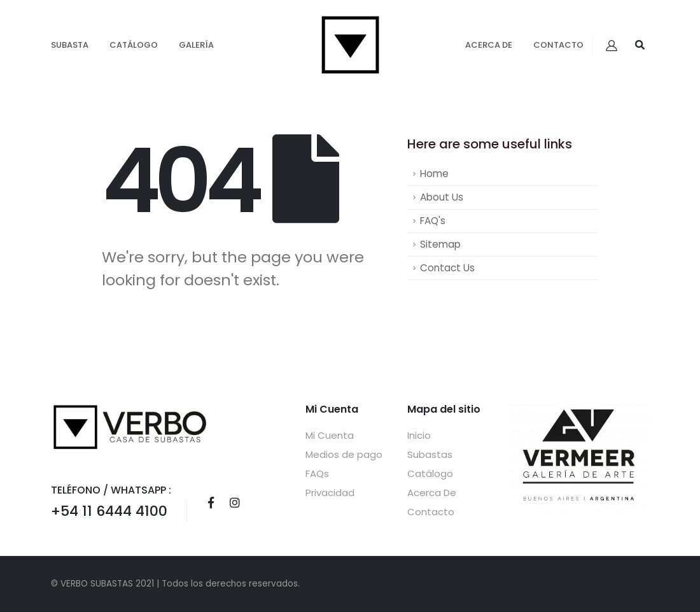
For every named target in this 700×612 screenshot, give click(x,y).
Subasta (70, 45)
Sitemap (440, 244)
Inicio (419, 435)
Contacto (558, 45)
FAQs (317, 473)
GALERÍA (196, 45)
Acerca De (489, 45)
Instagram (235, 502)
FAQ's (433, 221)
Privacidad (330, 493)
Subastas (430, 454)
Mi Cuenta (330, 435)
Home (434, 174)
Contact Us (447, 268)
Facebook (211, 502)
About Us (442, 197)
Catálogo (134, 45)
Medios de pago (344, 454)
